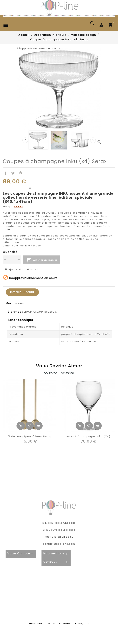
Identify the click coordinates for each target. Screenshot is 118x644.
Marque (11, 303)
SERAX (19, 207)
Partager (5, 173)
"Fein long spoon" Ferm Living (30, 436)
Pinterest (21, 173)
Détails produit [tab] (22, 292)
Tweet (13, 173)
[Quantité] (12, 260)
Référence (14, 312)
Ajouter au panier (42, 260)
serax (22, 303)
